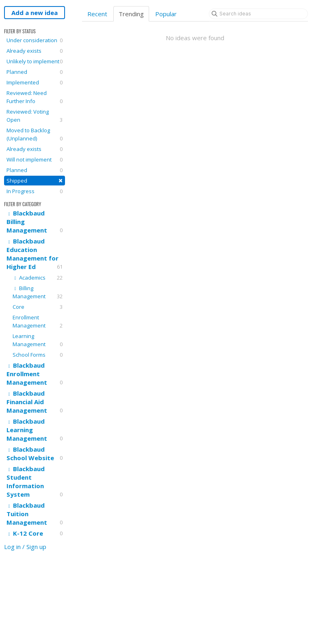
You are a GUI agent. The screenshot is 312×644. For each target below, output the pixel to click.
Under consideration (35, 40)
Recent (97, 14)
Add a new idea (35, 13)
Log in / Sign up (25, 547)
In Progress (35, 191)
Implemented (35, 82)
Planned (35, 72)
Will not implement (35, 159)
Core (38, 307)
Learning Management (38, 340)
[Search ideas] (258, 14)
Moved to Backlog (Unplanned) (35, 135)
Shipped (35, 180)
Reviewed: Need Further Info (35, 97)
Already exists (35, 51)
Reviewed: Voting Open (35, 116)
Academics (38, 278)
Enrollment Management (38, 322)
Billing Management (38, 292)
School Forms (38, 355)
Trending (131, 14)
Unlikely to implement (35, 61)
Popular (166, 14)
